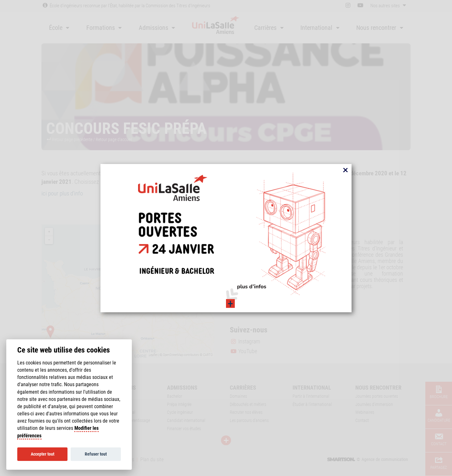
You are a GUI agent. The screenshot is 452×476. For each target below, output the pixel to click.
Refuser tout (96, 454)
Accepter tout (43, 454)
